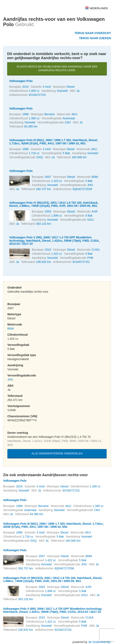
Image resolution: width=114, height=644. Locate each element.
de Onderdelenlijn (100, 642)
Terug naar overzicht (93, 33)
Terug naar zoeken (95, 38)
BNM (11, 329)
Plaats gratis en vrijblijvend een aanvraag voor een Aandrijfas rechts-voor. (57, 69)
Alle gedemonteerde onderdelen (57, 453)
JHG (10, 380)
